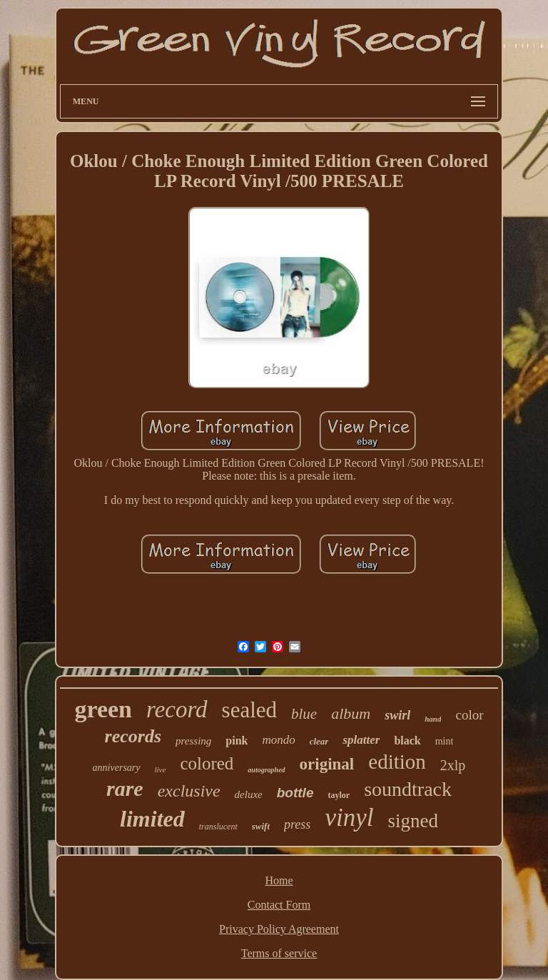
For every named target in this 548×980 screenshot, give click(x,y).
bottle (295, 793)
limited (152, 819)
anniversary (117, 768)
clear (319, 741)
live (161, 769)
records (133, 736)
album (351, 713)
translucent (218, 827)
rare (125, 788)
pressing (193, 741)
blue (304, 714)
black (407, 741)
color (469, 715)
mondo (278, 740)
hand (433, 719)
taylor (339, 795)
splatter (361, 740)
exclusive (189, 791)
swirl (397, 715)
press (297, 824)
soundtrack (408, 789)
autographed (266, 770)
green (103, 709)
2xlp (453, 765)
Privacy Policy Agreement (279, 929)
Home (279, 880)
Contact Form (279, 905)
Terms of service (279, 953)
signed (413, 821)
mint (445, 741)
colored (207, 763)
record (177, 709)
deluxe (249, 794)
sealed (249, 710)
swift (261, 826)
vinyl (349, 818)
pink (237, 741)
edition (397, 762)
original (327, 764)
